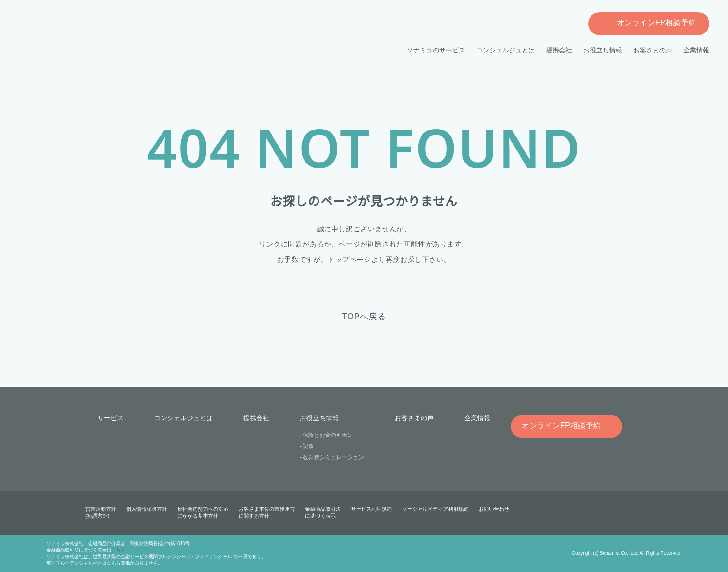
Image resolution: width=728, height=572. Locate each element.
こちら (118, 550)
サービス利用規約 (371, 509)
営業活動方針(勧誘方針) (101, 512)
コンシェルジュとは (506, 50)
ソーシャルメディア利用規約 (435, 509)
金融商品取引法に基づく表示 (323, 512)
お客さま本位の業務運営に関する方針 (267, 512)
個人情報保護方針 (147, 509)
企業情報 (696, 50)
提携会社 (559, 50)
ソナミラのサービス (436, 50)
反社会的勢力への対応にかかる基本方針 (203, 512)
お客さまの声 (653, 50)
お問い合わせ (494, 509)
